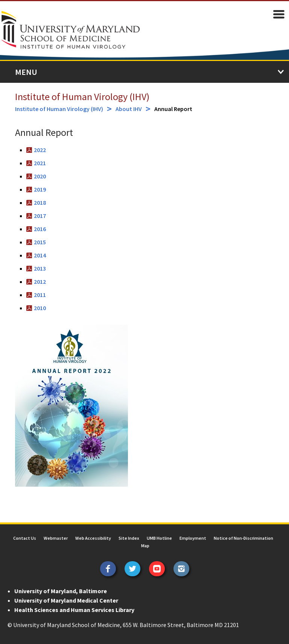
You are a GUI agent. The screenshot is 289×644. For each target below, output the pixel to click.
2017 (40, 216)
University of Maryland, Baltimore (61, 591)
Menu (26, 72)
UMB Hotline (159, 538)
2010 (40, 308)
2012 (40, 282)
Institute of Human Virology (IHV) (82, 97)
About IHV (129, 109)
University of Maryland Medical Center (66, 600)
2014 (40, 255)
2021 (40, 163)
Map (145, 546)
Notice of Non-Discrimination (243, 538)
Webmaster (56, 538)
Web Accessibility (93, 538)
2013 (40, 268)
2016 (40, 229)
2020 (40, 176)
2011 (40, 295)
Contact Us (25, 538)
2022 (40, 150)
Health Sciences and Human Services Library (74, 610)
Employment (193, 538)
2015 (40, 242)
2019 (40, 189)
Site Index (129, 538)
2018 (40, 202)
